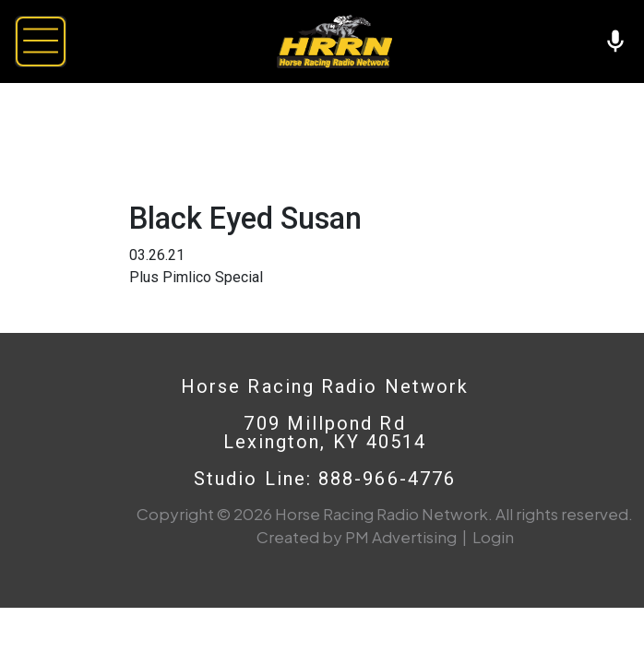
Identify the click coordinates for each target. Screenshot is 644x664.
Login (493, 537)
